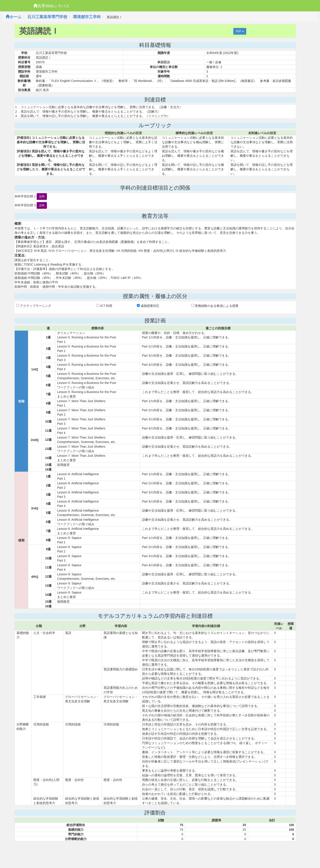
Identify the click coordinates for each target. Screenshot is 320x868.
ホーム (14, 17)
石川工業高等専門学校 (47, 17)
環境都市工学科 (87, 17)
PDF (240, 31)
